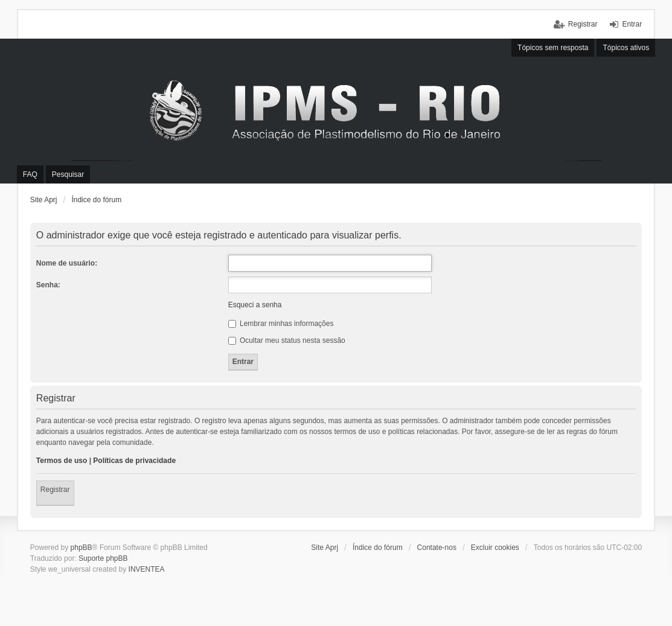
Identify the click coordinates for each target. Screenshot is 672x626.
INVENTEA (147, 569)
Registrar (55, 490)
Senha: (48, 285)
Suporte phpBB (103, 558)
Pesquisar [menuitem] (68, 174)
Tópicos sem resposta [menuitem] (553, 48)
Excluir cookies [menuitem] (495, 548)
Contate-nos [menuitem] (437, 548)
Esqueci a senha (255, 305)
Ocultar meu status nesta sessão (287, 340)
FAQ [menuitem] (30, 174)
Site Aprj (44, 200)
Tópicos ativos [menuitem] (626, 48)
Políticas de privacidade (134, 461)
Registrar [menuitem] (583, 24)
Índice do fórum (96, 200)
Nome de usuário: (67, 263)
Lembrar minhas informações (281, 324)
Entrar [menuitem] (632, 24)
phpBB (82, 548)
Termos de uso (62, 461)
